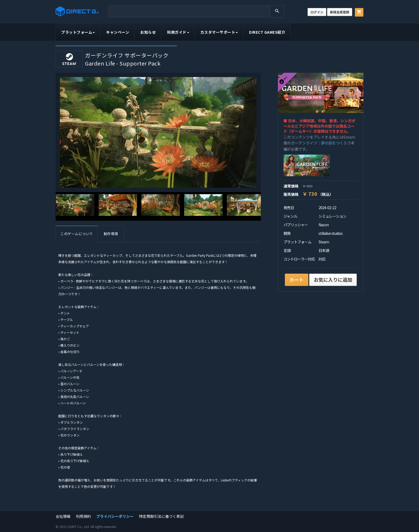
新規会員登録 (340, 12)
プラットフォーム (78, 32)
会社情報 (63, 516)
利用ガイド (178, 32)
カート (297, 280)
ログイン (317, 12)
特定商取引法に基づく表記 (161, 516)
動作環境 (111, 234)
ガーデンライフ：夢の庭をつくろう (321, 143)
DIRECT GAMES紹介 (267, 32)
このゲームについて (77, 234)
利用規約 (83, 516)
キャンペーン (118, 32)
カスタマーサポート (219, 32)
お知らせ (148, 32)
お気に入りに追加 (333, 280)
